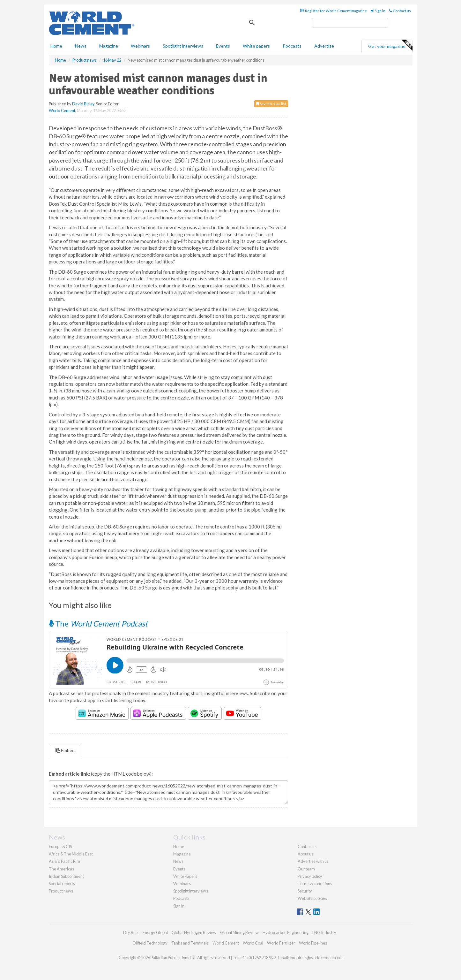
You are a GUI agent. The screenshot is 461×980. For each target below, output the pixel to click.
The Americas (61, 869)
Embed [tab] (65, 750)
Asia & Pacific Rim (64, 861)
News (178, 861)
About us (305, 854)
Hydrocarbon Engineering (286, 932)
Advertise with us (313, 861)
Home (56, 46)
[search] (350, 23)
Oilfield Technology (150, 943)
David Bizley (83, 104)
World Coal (253, 943)
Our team (306, 869)
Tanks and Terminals (190, 943)
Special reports (62, 884)
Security (305, 891)
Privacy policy (310, 876)
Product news (61, 891)
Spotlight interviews (183, 46)
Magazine (109, 46)
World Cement (62, 110)
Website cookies (312, 898)
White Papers (185, 876)
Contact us (400, 11)
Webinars (140, 46)
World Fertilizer (281, 943)
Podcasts (292, 46)
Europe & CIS (60, 847)
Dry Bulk (131, 932)
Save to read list (271, 104)
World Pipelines (313, 943)
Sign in (378, 11)
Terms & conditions (315, 884)
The (98, 623)
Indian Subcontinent (66, 876)
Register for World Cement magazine (334, 11)
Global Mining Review (239, 932)
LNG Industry (324, 932)
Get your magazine (390, 45)
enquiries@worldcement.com (316, 958)
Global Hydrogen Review (194, 932)
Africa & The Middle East (71, 854)
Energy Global (155, 932)
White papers (256, 46)
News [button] (81, 46)
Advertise (324, 46)
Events (223, 46)
